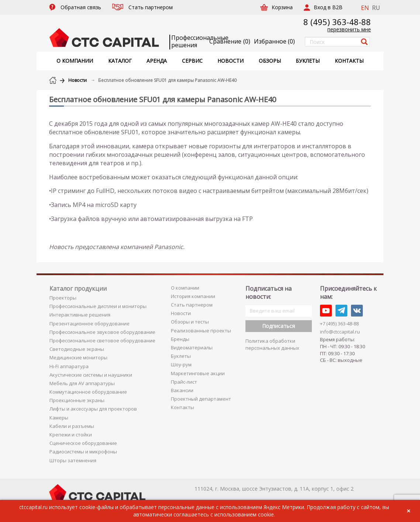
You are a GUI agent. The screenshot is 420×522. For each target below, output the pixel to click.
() (274, 41)
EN (365, 8)
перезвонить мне (349, 29)
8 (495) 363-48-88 (337, 22)
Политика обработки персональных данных (272, 344)
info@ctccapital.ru (340, 332)
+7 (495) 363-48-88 (339, 324)
